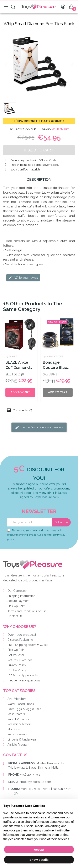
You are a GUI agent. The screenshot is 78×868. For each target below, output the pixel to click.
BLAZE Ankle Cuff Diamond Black (18, 365)
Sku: (8, 374)
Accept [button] (39, 850)
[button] (6, 65)
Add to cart (20, 392)
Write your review (23, 278)
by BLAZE (11, 356)
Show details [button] (39, 860)
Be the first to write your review (39, 427)
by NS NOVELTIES (53, 356)
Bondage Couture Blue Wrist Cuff (55, 365)
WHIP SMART (60, 129)
